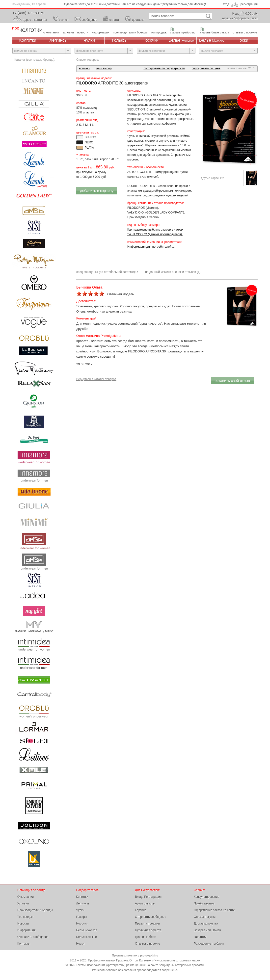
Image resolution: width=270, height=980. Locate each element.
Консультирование (207, 897)
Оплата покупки (205, 917)
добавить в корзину (97, 191)
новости (83, 32)
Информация (26, 930)
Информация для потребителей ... (151, 247)
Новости (23, 924)
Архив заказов (145, 903)
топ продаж (159, 32)
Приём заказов (204, 903)
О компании (26, 897)
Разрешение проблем (209, 944)
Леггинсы (59, 40)
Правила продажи (147, 924)
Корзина (141, 910)
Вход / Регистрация (148, 897)
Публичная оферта (148, 930)
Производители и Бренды (35, 910)
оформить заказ (246, 18)
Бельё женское (87, 937)
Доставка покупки (206, 924)
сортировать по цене (206, 68)
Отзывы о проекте (148, 944)
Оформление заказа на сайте (215, 910)
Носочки (150, 40)
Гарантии (200, 937)
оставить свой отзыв (232, 381)
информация (101, 32)
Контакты (24, 944)
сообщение (90, 20)
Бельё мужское (87, 930)
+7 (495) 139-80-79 (28, 13)
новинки (85, 68)
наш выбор (104, 68)
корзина (227, 18)
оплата (114, 20)
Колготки (28, 40)
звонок (64, 20)
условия (68, 32)
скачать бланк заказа (215, 32)
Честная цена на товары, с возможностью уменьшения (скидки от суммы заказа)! (135, 4)
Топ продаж (25, 917)
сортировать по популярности (164, 68)
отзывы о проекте (245, 32)
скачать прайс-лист (183, 32)
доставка (138, 20)
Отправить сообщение (33, 937)
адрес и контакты (35, 20)
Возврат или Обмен (208, 930)
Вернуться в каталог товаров (96, 379)
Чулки (89, 40)
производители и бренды (130, 32)
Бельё (181, 40)
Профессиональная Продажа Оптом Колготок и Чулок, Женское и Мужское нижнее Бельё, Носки (27, 30)
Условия (23, 903)
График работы (146, 937)
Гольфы (120, 40)
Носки (242, 40)
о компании (51, 32)
